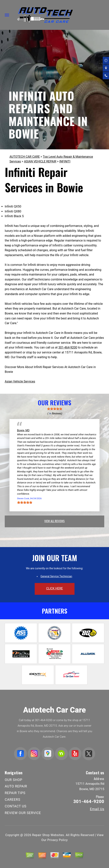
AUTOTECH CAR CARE (25, 157)
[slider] (55, 409)
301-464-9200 (68, 347)
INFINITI (65, 161)
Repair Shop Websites (48, 835)
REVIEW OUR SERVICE (23, 813)
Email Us (97, 809)
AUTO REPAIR (16, 786)
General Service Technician (56, 576)
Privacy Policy (58, 840)
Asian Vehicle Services (20, 381)
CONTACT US (16, 806)
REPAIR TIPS (15, 793)
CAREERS (13, 799)
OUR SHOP (14, 780)
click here (54, 588)
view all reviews (54, 521)
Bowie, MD (23, 430)
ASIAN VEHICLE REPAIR (40, 161)
